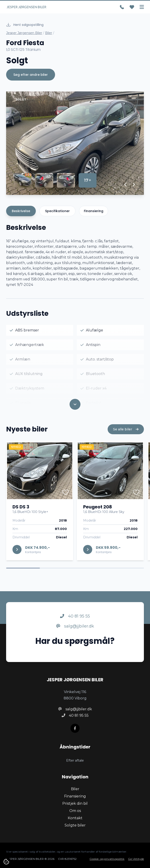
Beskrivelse (21, 211)
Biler (49, 33)
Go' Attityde (136, 859)
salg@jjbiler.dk (75, 633)
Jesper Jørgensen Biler (24, 33)
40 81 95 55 (75, 623)
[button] (126, 184)
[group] (75, 143)
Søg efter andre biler (31, 75)
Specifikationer (57, 211)
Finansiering (94, 211)
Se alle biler (126, 436)
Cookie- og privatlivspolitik (107, 859)
